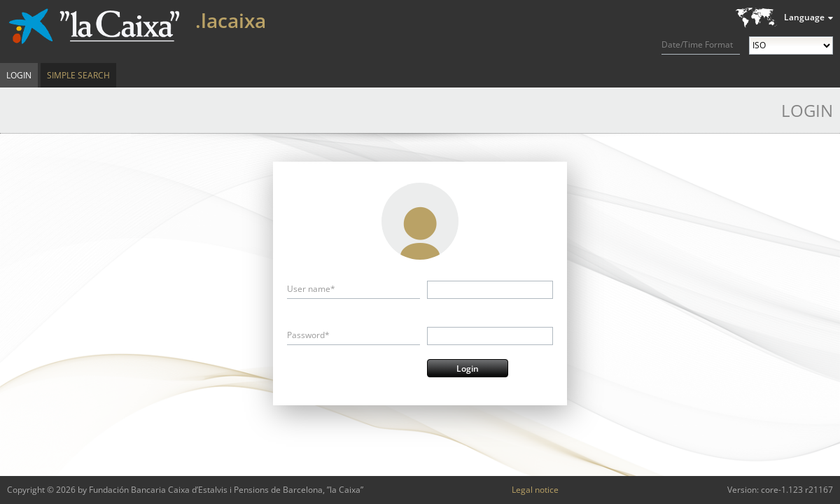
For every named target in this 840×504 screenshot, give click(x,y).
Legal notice (535, 490)
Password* (308, 335)
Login (19, 75)
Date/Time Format (697, 44)
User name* (311, 289)
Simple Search (78, 75)
